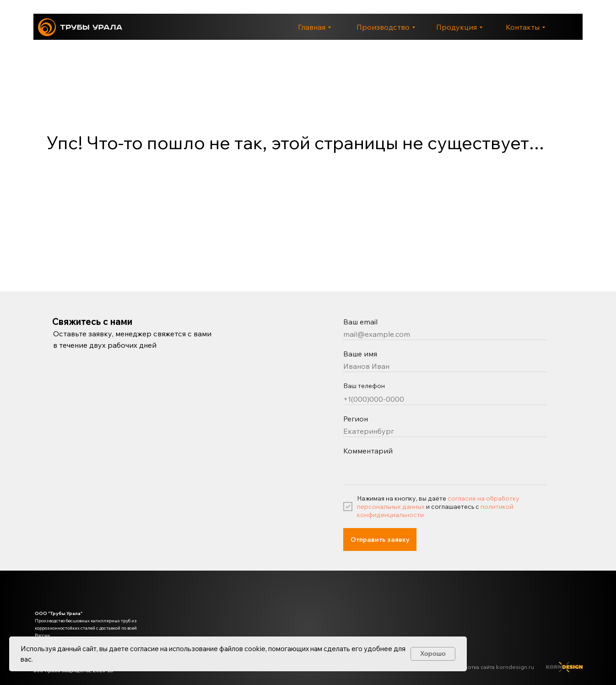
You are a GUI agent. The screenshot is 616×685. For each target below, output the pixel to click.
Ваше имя (360, 354)
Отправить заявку (380, 539)
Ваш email (360, 322)
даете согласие (134, 649)
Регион (356, 419)
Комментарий (368, 451)
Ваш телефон (364, 386)
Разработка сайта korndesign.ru (491, 667)
